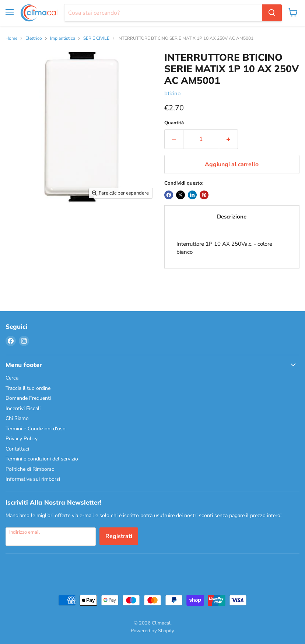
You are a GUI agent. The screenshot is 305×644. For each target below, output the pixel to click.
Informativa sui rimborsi (33, 479)
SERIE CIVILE (96, 39)
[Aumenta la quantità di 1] (229, 139)
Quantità (174, 123)
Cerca (12, 378)
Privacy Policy (22, 439)
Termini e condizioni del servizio (42, 459)
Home (11, 39)
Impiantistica (63, 39)
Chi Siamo (17, 418)
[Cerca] (163, 13)
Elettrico (34, 39)
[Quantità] (201, 139)
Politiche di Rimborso (30, 469)
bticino (172, 93)
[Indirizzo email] (51, 537)
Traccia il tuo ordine (28, 388)
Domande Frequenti (28, 398)
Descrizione (232, 217)
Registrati (119, 536)
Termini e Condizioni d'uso (36, 429)
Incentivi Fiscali (23, 408)
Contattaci (17, 449)
